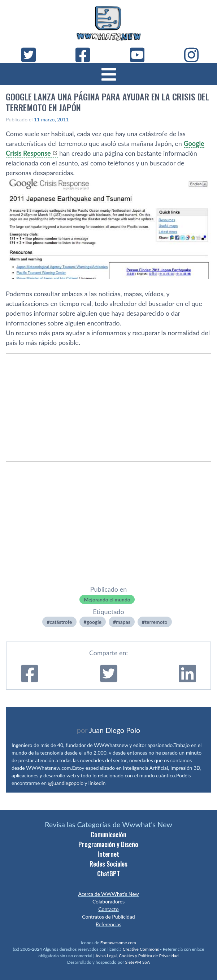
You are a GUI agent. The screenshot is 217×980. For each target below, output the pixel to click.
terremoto (156, 622)
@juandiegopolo (66, 783)
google (94, 622)
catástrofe (61, 622)
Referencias (108, 924)
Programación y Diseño (108, 844)
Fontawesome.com (118, 943)
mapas (123, 622)
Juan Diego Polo (115, 730)
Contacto (108, 909)
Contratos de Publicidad (108, 917)
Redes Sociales (108, 864)
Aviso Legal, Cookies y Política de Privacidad (137, 956)
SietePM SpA (137, 962)
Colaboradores (108, 901)
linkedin (97, 783)
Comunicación (108, 834)
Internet (108, 854)
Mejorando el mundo (107, 599)
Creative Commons (141, 949)
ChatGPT (108, 873)
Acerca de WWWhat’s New (108, 894)
